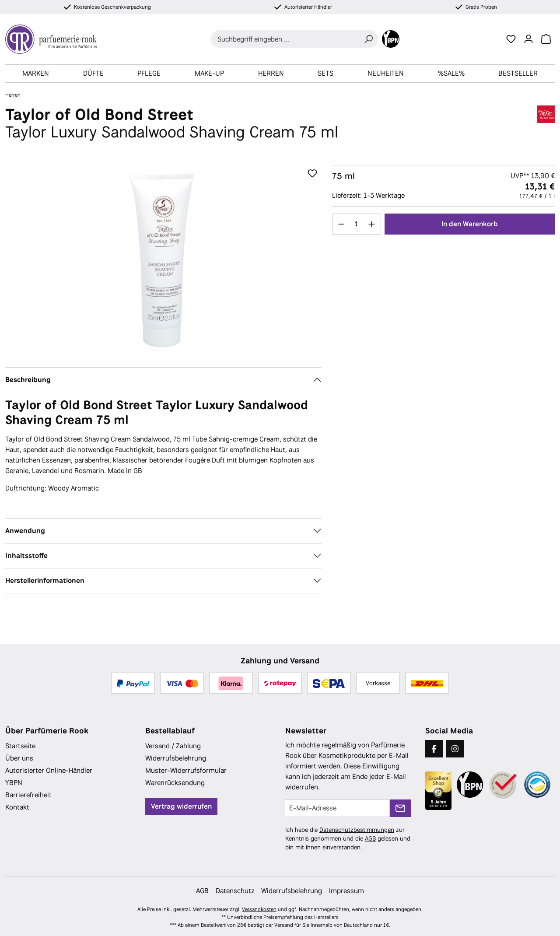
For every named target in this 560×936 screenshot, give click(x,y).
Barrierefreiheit (28, 795)
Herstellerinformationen (45, 580)
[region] (163, 259)
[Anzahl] (356, 224)
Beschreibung (28, 380)
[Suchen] (368, 39)
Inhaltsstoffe (26, 556)
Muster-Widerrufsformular (186, 770)
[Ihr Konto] (528, 39)
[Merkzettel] (511, 39)
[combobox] (285, 39)
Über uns (19, 758)
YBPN (14, 783)
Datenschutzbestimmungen (357, 830)
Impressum (346, 891)
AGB (370, 838)
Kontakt (17, 807)
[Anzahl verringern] (341, 224)
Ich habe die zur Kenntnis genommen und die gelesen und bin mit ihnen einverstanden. (348, 838)
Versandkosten (259, 909)
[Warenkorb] (546, 39)
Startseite (20, 746)
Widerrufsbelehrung (176, 758)
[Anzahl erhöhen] (372, 224)
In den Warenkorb (470, 224)
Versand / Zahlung (173, 746)
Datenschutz (235, 891)
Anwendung (25, 531)
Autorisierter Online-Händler (49, 770)
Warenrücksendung (175, 783)
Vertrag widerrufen (181, 806)
